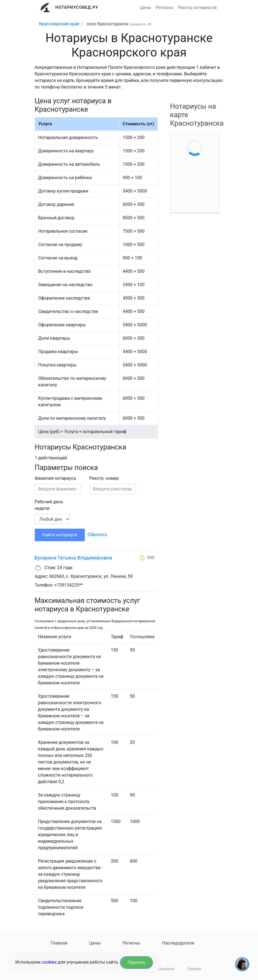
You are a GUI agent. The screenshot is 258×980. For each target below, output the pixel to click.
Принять (137, 962)
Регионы (165, 8)
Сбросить (97, 535)
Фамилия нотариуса (55, 478)
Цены (146, 8)
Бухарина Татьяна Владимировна (73, 558)
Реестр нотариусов (197, 8)
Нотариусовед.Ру (77, 7)
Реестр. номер (104, 478)
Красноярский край (59, 24)
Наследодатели (178, 943)
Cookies (194, 969)
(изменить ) (140, 24)
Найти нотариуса (60, 535)
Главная (59, 943)
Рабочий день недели (49, 505)
